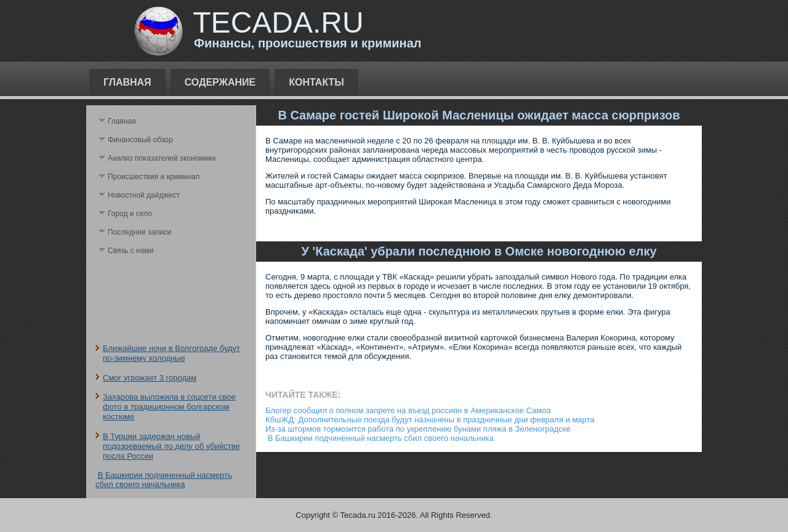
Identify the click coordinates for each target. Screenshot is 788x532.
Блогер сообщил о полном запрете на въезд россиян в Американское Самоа (408, 410)
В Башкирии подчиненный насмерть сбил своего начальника (164, 480)
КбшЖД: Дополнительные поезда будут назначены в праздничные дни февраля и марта (430, 420)
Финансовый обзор (140, 140)
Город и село (130, 214)
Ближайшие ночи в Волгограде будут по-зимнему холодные (171, 353)
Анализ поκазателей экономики (162, 158)
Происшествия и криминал (154, 177)
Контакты (316, 82)
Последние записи (139, 232)
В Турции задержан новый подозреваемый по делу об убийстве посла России (171, 446)
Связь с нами (131, 251)
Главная (127, 82)
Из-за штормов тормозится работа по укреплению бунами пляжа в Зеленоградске (418, 429)
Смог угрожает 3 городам (150, 378)
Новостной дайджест (144, 195)
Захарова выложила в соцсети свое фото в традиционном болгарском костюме (169, 407)
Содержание (220, 82)
